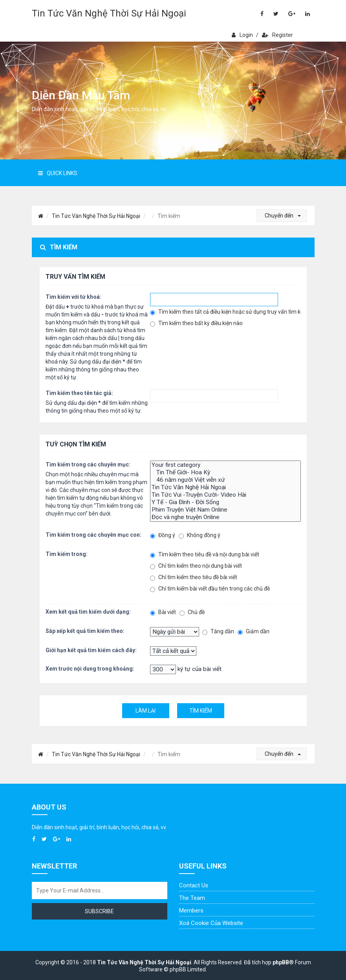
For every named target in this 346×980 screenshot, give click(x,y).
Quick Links (58, 173)
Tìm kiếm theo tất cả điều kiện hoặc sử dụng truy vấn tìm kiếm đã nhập (225, 312)
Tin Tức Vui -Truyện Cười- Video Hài (225, 495)
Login (242, 35)
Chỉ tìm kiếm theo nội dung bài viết (196, 566)
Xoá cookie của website (211, 923)
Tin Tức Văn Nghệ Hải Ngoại (225, 487)
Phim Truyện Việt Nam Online (225, 510)
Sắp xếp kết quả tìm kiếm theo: (85, 631)
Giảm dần (254, 632)
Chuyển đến (283, 216)
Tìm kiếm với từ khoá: (73, 297)
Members (191, 911)
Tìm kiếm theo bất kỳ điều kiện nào (196, 323)
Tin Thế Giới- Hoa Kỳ (225, 473)
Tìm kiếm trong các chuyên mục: (88, 464)
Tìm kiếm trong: (67, 554)
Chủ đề (192, 612)
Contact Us (194, 885)
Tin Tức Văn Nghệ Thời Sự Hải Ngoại (109, 13)
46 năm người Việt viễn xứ (225, 480)
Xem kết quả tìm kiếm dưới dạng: (88, 612)
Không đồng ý (200, 535)
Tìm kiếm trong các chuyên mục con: (93, 535)
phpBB (281, 962)
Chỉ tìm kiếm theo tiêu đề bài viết (194, 577)
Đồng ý (163, 535)
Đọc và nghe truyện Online (225, 517)
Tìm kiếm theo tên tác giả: (79, 393)
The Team (192, 898)
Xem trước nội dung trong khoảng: (90, 669)
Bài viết (163, 612)
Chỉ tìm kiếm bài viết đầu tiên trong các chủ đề (210, 589)
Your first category (225, 465)
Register (277, 35)
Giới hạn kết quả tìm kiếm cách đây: (91, 650)
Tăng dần (218, 632)
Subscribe (99, 911)
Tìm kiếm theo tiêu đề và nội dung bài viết (205, 555)
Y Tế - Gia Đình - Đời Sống (225, 502)
